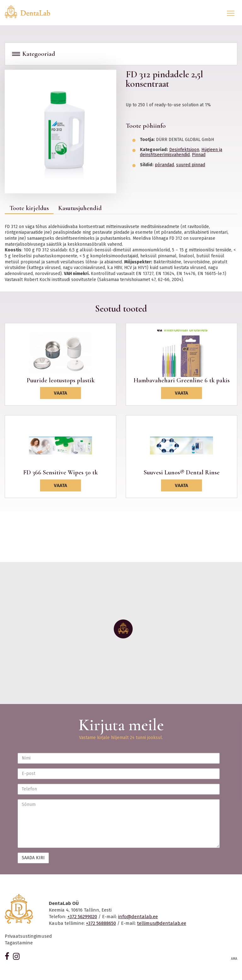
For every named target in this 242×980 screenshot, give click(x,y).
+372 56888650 (101, 923)
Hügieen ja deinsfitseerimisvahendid (181, 152)
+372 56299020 (82, 917)
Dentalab (31, 12)
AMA (234, 959)
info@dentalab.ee (138, 917)
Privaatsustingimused (28, 936)
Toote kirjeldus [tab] (29, 208)
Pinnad (199, 155)
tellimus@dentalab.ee (162, 923)
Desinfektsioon (184, 150)
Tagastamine (19, 943)
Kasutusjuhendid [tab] (80, 208)
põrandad (164, 165)
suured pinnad (191, 165)
